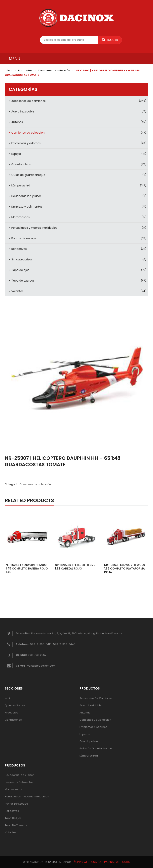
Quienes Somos (15, 705)
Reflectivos (19, 249)
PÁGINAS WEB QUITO (117, 862)
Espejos (16, 154)
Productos (25, 70)
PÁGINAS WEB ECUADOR (87, 862)
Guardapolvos (21, 164)
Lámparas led (21, 185)
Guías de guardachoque (28, 175)
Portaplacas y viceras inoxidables (34, 228)
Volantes (17, 291)
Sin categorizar (22, 259)
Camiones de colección (54, 70)
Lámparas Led (89, 756)
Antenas (17, 122)
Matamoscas (21, 217)
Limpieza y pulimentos (27, 207)
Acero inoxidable (23, 111)
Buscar (110, 40)
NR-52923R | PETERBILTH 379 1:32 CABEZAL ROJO (75, 567)
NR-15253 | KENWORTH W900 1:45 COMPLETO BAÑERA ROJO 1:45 (27, 568)
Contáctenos (13, 720)
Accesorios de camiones (28, 101)
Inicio (9, 70)
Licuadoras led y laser (26, 196)
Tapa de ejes (20, 270)
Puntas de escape (24, 238)
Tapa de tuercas (23, 281)
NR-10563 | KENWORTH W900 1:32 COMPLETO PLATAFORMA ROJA (125, 568)
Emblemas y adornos (26, 143)
